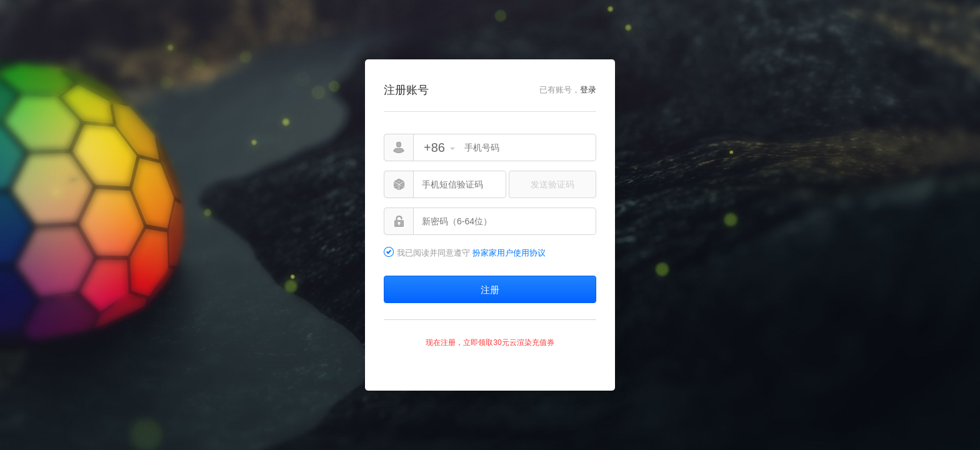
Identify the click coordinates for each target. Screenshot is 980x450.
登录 (588, 90)
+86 (434, 147)
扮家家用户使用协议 (509, 253)
